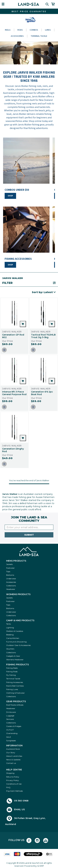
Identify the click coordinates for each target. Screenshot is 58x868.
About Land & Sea (14, 756)
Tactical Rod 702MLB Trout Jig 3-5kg (43, 336)
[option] (4, 350)
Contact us (11, 763)
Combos (34, 30)
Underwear (11, 579)
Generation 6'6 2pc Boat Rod (42, 393)
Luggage (10, 716)
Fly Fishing (11, 675)
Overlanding (12, 733)
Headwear (11, 589)
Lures (48, 30)
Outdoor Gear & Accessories (18, 645)
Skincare (10, 719)
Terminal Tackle (39, 36)
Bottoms (10, 575)
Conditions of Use (14, 784)
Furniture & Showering (16, 642)
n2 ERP (41, 866)
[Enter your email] (29, 527)
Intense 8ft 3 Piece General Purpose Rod (14, 393)
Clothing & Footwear (15, 693)
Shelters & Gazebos (15, 631)
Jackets (9, 564)
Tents (9, 624)
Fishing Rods (12, 672)
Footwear (10, 568)
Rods (20, 30)
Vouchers (10, 649)
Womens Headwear (15, 660)
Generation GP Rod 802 (13, 336)
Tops (8, 571)
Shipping (10, 773)
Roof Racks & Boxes (15, 705)
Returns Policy (13, 777)
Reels (8, 30)
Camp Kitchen (13, 638)
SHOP (10, 196)
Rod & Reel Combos (15, 686)
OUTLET (10, 730)
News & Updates (13, 760)
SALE (9, 737)
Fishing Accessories (15, 682)
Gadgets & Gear (13, 656)
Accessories (17, 36)
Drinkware (11, 712)
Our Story (11, 753)
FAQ (8, 787)
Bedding (10, 635)
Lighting (10, 628)
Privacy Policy (13, 780)
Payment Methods (14, 791)
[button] (7, 4)
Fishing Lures (12, 689)
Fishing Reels (12, 668)
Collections (11, 586)
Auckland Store (13, 749)
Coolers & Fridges (14, 726)
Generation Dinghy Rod (13, 450)
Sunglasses (11, 741)
